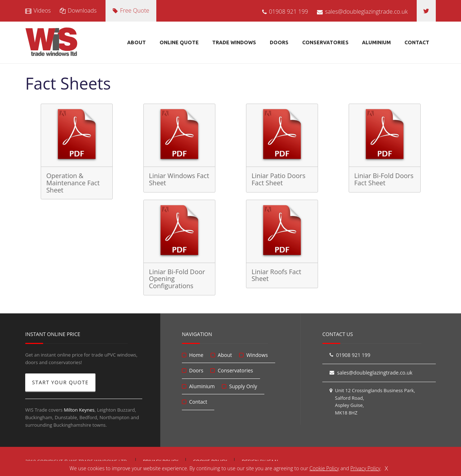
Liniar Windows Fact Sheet (179, 179)
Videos (38, 10)
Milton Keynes (79, 410)
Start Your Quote (60, 382)
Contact (417, 42)
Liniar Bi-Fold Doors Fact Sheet (384, 179)
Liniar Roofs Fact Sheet (277, 275)
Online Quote (179, 42)
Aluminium (376, 42)
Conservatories (325, 42)
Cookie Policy (324, 468)
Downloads (78, 10)
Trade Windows (234, 42)
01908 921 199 (285, 12)
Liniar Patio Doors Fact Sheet (279, 179)
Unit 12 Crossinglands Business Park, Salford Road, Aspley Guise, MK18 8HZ (375, 402)
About (136, 42)
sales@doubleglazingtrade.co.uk (362, 12)
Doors (279, 42)
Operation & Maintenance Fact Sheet (73, 183)
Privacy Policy (365, 468)
